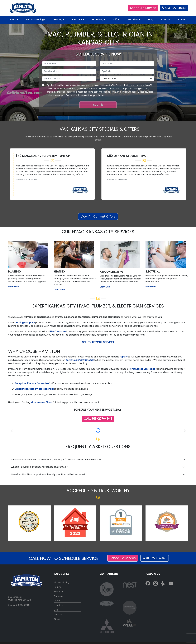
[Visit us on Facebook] (148, 584)
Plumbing (58, 596)
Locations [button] (133, 20)
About (57, 619)
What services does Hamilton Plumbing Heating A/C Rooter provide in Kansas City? (56, 460)
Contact (166, 20)
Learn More (14, 287)
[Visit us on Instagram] (155, 584)
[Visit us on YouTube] (171, 584)
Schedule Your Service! (98, 342)
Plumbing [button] (98, 20)
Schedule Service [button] (143, 8)
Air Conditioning (62, 582)
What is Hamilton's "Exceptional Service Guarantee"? (39, 467)
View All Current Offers (98, 216)
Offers (117, 20)
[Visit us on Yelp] (163, 584)
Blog (151, 20)
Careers (182, 20)
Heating (58, 587)
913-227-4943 (174, 8)
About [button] (13, 20)
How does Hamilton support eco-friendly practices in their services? (48, 474)
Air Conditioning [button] (35, 20)
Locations (59, 605)
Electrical (58, 592)
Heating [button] (58, 20)
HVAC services (58, 331)
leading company (25, 323)
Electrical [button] (77, 20)
